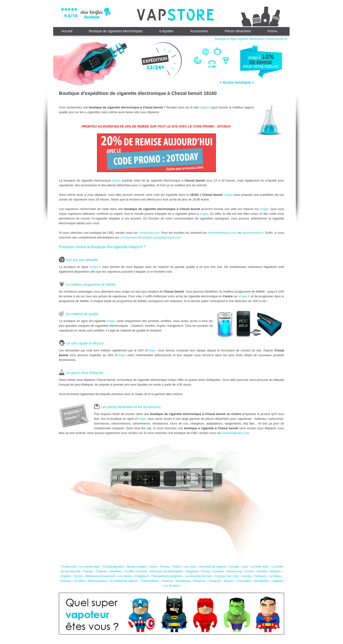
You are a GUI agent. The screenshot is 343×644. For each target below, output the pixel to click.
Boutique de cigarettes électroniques (116, 31)
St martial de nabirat (124, 581)
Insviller (262, 571)
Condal (234, 567)
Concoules (244, 581)
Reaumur (200, 581)
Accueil (67, 31)
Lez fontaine (171, 586)
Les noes (190, 567)
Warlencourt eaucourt (100, 576)
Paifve (177, 567)
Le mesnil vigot (90, 567)
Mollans (275, 571)
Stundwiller (261, 581)
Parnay (165, 567)
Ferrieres (260, 576)
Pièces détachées (238, 31)
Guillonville (69, 567)
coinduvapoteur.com (236, 433)
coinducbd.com (149, 233)
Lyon (245, 567)
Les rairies (125, 576)
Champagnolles (113, 567)
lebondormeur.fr (253, 233)
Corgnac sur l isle (226, 576)
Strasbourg (234, 571)
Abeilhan (116, 571)
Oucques (215, 581)
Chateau (101, 571)
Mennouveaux (98, 581)
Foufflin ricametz (136, 571)
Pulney (88, 571)
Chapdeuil (142, 576)
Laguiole (278, 581)
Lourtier (246, 576)
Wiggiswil (192, 571)
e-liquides (166, 31)
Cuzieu (249, 571)
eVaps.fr (205, 107)
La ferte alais (260, 567)
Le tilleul (275, 576)
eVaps (116, 180)
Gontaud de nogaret (213, 567)
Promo (272, 31)
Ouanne (167, 581)
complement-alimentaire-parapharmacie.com (150, 237)
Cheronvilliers (150, 581)
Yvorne (78, 576)
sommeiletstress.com (222, 233)
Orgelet (66, 576)
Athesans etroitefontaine (166, 571)
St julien (80, 581)
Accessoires (199, 31)
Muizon (229, 581)
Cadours (65, 581)
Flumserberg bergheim (167, 576)
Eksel (153, 567)
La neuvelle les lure (198, 576)
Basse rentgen (137, 567)
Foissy (206, 571)
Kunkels (218, 571)
